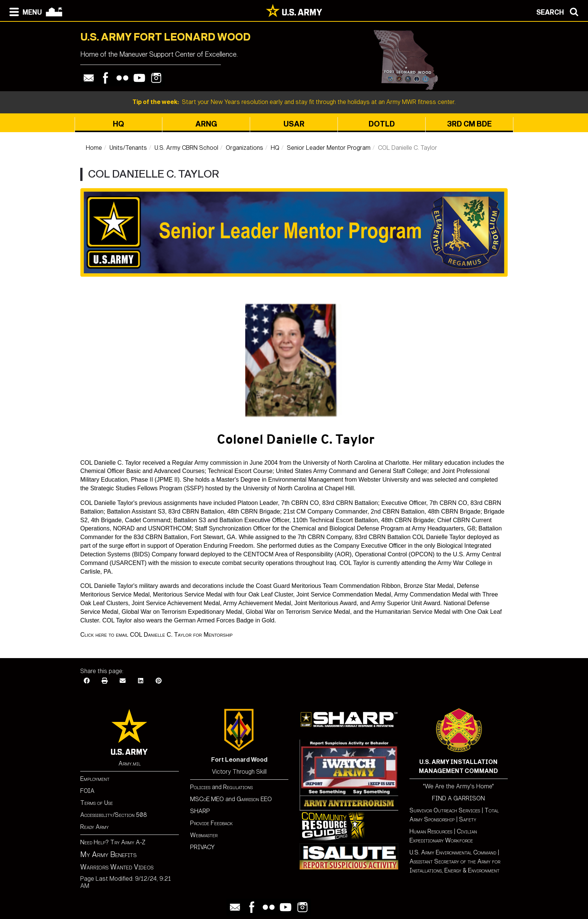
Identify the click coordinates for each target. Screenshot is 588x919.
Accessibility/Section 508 (114, 815)
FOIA (87, 791)
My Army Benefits (108, 854)
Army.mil (130, 763)
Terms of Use (97, 803)
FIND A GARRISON (458, 798)
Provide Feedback (211, 823)
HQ (118, 124)
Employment (95, 779)
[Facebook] (87, 681)
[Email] (123, 681)
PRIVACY (202, 847)
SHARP (200, 811)
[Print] (105, 681)
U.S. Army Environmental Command (453, 852)
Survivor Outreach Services (445, 810)
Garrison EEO (254, 799)
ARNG (206, 124)
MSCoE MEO (207, 799)
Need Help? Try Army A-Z (113, 842)
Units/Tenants (128, 148)
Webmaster (204, 835)
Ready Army (94, 827)
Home (94, 148)
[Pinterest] (159, 681)
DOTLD (382, 124)
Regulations (238, 787)
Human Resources (431, 831)
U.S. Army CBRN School (186, 148)
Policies (201, 787)
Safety (468, 819)
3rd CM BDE (469, 124)
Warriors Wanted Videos (117, 867)
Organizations (244, 148)
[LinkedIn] (141, 681)
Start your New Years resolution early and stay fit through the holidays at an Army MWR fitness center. (294, 102)
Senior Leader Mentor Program (329, 148)
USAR (294, 124)
